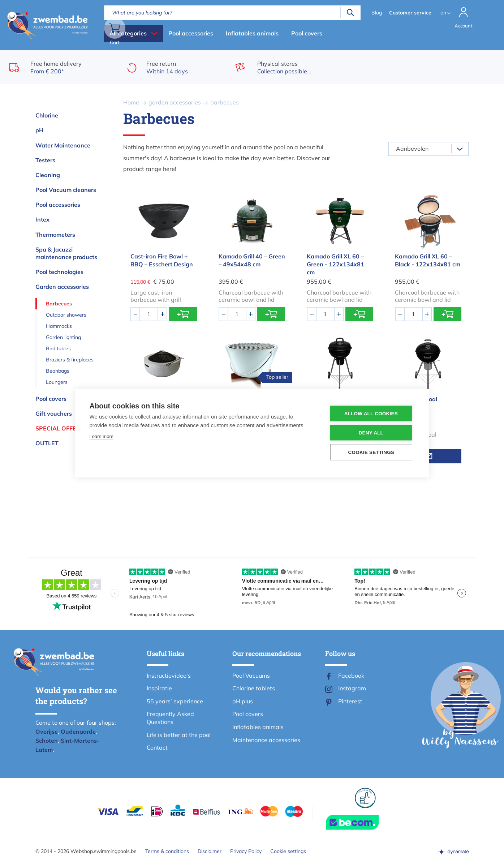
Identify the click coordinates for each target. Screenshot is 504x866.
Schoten (47, 741)
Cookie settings (288, 851)
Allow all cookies (371, 414)
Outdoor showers (66, 315)
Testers (45, 160)
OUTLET (47, 443)
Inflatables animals (252, 33)
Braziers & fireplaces (70, 360)
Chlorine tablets (254, 688)
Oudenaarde (78, 732)
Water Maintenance (63, 145)
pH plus (243, 701)
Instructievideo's (169, 676)
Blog (376, 13)
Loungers (57, 382)
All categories (128, 33)
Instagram (352, 688)
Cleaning (48, 175)
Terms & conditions (167, 851)
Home (131, 102)
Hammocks (59, 326)
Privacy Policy (246, 851)
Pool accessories (191, 33)
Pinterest (350, 701)
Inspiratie (159, 688)
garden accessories (175, 102)
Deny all (371, 433)
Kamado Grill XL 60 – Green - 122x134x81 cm (335, 264)
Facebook (351, 676)
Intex (42, 219)
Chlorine (47, 115)
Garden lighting (63, 337)
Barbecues (59, 304)
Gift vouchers (54, 413)
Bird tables (58, 348)
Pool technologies (59, 272)
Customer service (410, 13)
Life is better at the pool (179, 735)
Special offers (60, 428)
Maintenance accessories (266, 740)
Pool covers (307, 33)
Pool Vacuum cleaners (66, 190)
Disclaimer (210, 851)
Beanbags (58, 371)
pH (39, 130)
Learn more (102, 436)
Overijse (47, 732)
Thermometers (55, 235)
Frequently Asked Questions (170, 718)
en (443, 13)
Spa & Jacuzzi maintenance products (66, 253)
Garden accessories (62, 287)
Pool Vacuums (251, 676)
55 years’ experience (175, 701)
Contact (157, 747)
